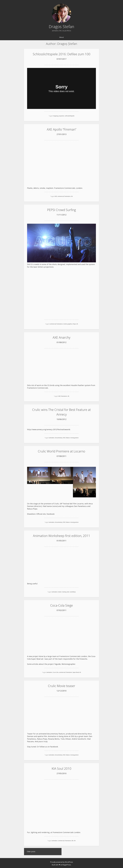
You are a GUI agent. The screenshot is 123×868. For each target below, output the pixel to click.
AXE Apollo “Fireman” (62, 129)
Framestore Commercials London (66, 831)
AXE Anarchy (61, 337)
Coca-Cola (55, 672)
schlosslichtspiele (70, 116)
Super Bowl (76, 672)
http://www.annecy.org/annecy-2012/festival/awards (49, 429)
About (61, 37)
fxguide (58, 663)
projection (61, 116)
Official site (41, 513)
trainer (60, 591)
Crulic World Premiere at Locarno (62, 451)
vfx (72, 196)
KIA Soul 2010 (61, 768)
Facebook (51, 513)
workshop (73, 591)
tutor (68, 591)
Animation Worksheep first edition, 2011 (61, 535)
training (64, 591)
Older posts (31, 851)
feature (68, 437)
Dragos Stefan (62, 27)
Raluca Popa (32, 508)
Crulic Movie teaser (62, 685)
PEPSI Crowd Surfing (62, 210)
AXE (56, 196)
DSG (64, 437)
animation (52, 437)
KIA (73, 840)
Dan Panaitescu (80, 506)
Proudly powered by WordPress (62, 861)
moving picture (74, 437)
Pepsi (74, 324)
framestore (67, 196)
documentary (59, 437)
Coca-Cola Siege (62, 605)
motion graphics (68, 324)
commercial (61, 196)
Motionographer (68, 663)
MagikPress (67, 864)
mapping (56, 116)
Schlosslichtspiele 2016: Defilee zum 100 (61, 54)
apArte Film (42, 736)
